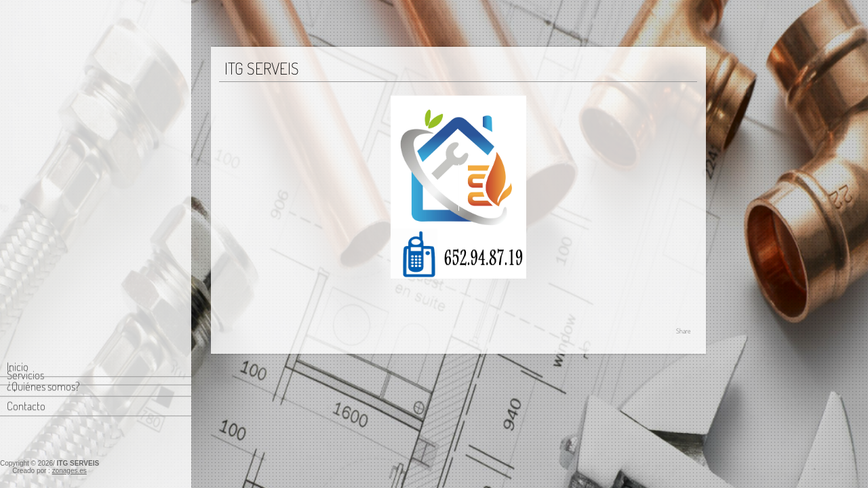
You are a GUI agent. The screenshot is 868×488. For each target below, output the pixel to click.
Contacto (26, 123)
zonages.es (70, 471)
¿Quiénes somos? (43, 103)
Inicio (18, 84)
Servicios (25, 149)
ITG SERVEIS (78, 463)
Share (683, 331)
